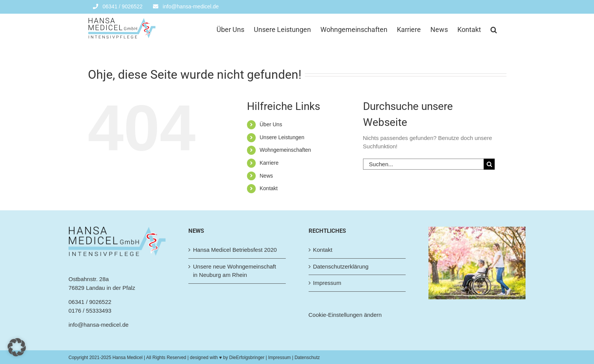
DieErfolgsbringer (247, 358)
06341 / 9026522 (90, 302)
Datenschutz (307, 358)
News (266, 176)
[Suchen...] (424, 164)
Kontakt (268, 188)
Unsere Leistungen (282, 137)
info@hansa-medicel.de (99, 325)
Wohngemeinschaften (285, 150)
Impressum (327, 283)
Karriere (269, 163)
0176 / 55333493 (90, 311)
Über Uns (271, 124)
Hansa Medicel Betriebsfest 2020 (235, 250)
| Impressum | (279, 358)
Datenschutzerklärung (341, 266)
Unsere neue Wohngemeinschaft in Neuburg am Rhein (234, 271)
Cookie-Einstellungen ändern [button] (345, 315)
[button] (494, 29)
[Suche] (489, 164)
